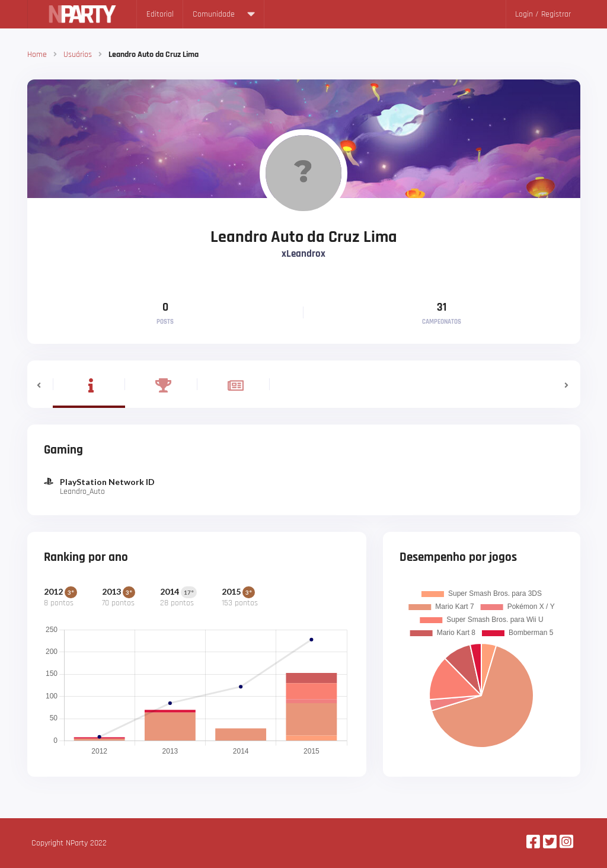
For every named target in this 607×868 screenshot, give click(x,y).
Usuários (78, 55)
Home (37, 55)
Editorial (160, 14)
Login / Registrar (543, 14)
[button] (40, 384)
